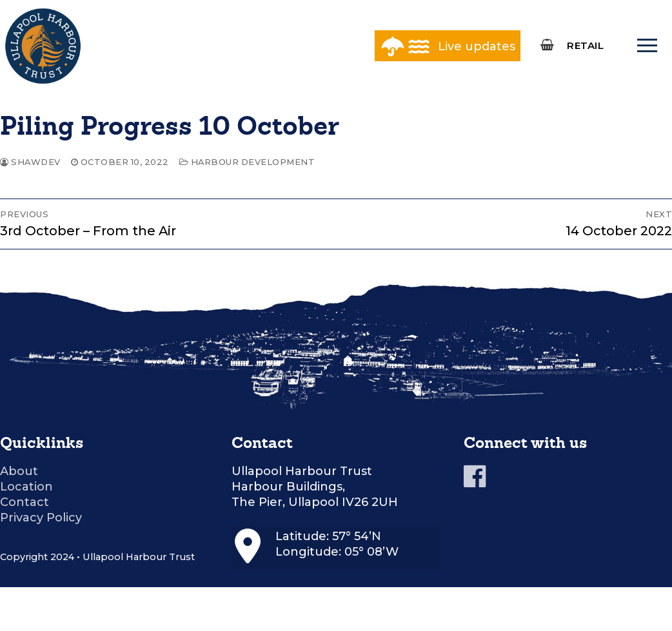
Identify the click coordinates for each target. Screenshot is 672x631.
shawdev (30, 162)
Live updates (477, 46)
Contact (25, 502)
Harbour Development (247, 162)
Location (26, 487)
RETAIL (585, 45)
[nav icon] (647, 46)
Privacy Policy (41, 518)
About (19, 471)
